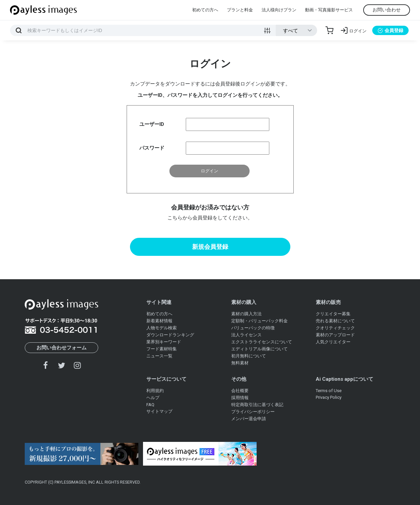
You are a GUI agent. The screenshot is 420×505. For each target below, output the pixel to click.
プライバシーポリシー (253, 412)
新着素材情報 (159, 321)
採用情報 (240, 398)
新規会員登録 (210, 247)
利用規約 (155, 391)
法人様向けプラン (279, 10)
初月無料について (249, 356)
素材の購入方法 (246, 314)
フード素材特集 (162, 349)
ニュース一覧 (159, 356)
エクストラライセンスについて (262, 342)
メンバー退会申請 (249, 419)
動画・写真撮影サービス (329, 10)
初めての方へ (205, 10)
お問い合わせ (387, 10)
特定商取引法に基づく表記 (257, 405)
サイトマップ (159, 411)
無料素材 (240, 363)
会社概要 (240, 391)
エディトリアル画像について (259, 349)
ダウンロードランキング (170, 335)
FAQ (150, 405)
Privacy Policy (329, 397)
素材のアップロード (335, 335)
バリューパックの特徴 (253, 328)
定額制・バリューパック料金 (259, 321)
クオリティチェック (335, 328)
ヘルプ (153, 398)
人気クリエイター (333, 342)
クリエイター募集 (333, 314)
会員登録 (390, 30)
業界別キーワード (164, 342)
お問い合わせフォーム (61, 348)
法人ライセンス (246, 335)
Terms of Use (329, 391)
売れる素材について (335, 321)
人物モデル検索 (162, 328)
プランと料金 (240, 10)
